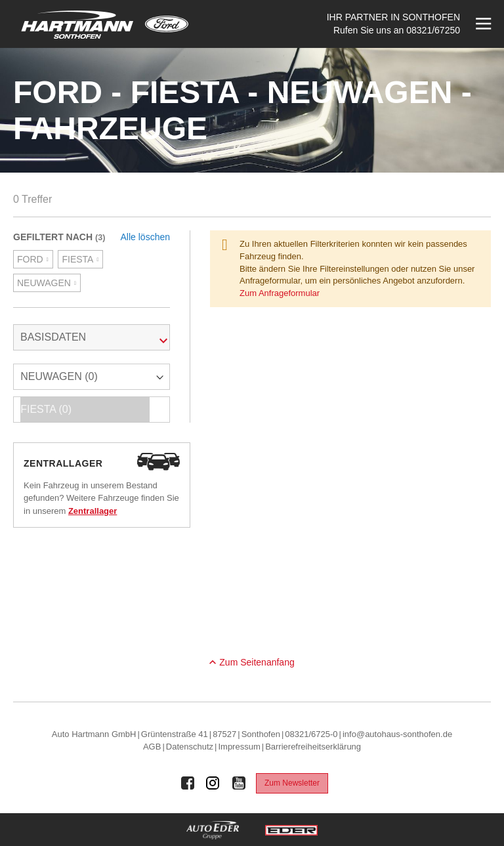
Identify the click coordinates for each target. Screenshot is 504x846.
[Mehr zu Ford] (167, 24)
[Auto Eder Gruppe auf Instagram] (213, 783)
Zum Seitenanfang (257, 662)
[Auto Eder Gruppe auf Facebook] (188, 783)
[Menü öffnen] (482, 24)
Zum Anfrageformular (280, 293)
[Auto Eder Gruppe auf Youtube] (239, 783)
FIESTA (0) (85, 410)
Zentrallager (93, 511)
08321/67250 (433, 30)
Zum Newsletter (292, 783)
